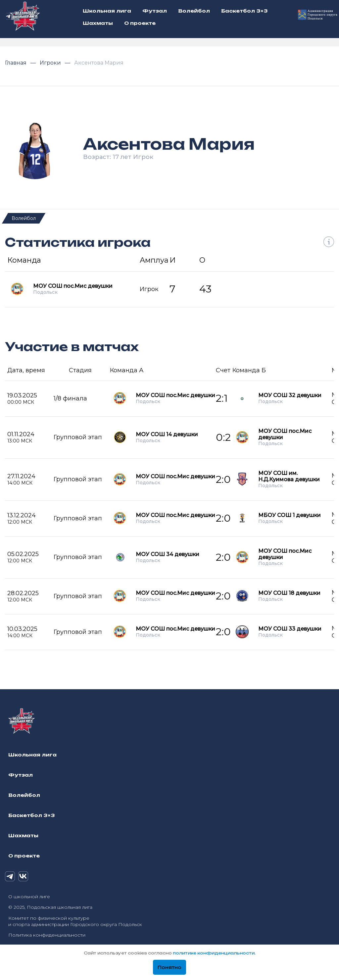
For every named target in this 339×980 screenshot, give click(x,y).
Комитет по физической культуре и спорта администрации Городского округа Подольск (75, 921)
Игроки (51, 63)
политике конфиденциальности (214, 953)
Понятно (169, 967)
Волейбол (24, 218)
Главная (16, 63)
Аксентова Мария (99, 63)
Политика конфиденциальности (47, 935)
